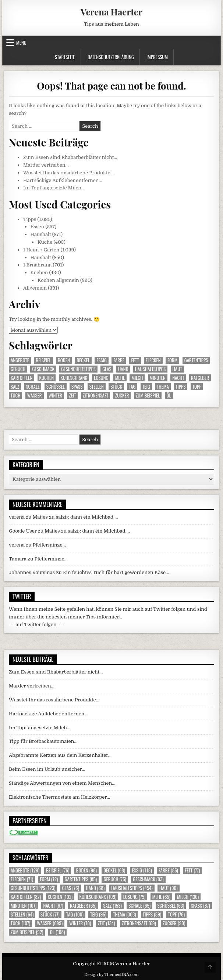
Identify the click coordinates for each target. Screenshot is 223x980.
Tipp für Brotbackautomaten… (43, 741)
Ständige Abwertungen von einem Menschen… (62, 783)
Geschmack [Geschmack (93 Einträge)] (43, 369)
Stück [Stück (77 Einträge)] (116, 387)
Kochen (39, 273)
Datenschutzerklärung (111, 57)
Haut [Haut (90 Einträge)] (177, 369)
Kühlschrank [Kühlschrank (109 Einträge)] (74, 378)
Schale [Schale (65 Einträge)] (33, 387)
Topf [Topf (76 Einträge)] (197, 387)
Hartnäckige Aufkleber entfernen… (63, 180)
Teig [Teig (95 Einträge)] (146, 387)
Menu (21, 43)
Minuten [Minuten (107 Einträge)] (158, 378)
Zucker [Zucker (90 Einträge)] (122, 395)
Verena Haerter (111, 12)
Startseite (65, 57)
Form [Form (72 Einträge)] (172, 360)
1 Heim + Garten (41, 250)
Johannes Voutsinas (32, 572)
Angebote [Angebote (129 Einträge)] (20, 360)
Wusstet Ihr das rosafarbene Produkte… (68, 173)
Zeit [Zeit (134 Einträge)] (72, 395)
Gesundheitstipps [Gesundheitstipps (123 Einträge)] (78, 369)
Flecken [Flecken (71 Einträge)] (153, 360)
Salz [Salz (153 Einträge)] (15, 387)
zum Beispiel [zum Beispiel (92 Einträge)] (148, 395)
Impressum (157, 57)
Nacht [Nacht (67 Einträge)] (178, 378)
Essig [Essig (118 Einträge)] (102, 360)
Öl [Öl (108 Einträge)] (169, 395)
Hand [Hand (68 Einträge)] (123, 369)
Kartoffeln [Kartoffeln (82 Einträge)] (22, 378)
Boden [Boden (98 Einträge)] (64, 360)
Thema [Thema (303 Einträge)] (163, 387)
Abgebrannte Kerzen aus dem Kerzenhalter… (60, 755)
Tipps (30, 219)
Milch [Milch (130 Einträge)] (137, 378)
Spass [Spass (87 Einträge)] (77, 387)
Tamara (18, 559)
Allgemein (35, 288)
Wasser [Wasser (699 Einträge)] (35, 395)
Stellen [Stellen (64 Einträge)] (97, 387)
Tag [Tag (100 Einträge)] (132, 387)
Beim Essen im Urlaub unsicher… (47, 769)
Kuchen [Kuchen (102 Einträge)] (47, 378)
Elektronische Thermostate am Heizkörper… (59, 797)
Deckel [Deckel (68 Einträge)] (83, 360)
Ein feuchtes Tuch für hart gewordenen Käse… (116, 572)
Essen (38, 227)
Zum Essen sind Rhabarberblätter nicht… (70, 157)
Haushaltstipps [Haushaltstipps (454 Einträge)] (150, 369)
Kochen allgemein (58, 280)
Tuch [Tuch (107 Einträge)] (15, 395)
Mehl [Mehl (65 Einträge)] (120, 378)
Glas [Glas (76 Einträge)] (107, 369)
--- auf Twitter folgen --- (36, 625)
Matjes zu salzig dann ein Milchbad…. (75, 517)
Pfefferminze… (49, 545)
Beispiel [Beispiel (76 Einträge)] (43, 360)
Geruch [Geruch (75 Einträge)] (18, 369)
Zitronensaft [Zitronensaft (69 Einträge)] (96, 395)
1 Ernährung (37, 265)
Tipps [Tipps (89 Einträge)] (180, 387)
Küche (45, 242)
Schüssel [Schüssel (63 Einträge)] (56, 387)
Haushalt (41, 234)
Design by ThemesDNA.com (111, 975)
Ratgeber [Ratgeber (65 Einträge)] (200, 378)
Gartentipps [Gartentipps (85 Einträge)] (196, 360)
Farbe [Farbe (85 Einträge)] (119, 360)
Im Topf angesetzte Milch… (54, 188)
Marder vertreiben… (46, 165)
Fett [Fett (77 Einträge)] (135, 360)
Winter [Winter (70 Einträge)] (55, 395)
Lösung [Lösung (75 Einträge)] (101, 378)
